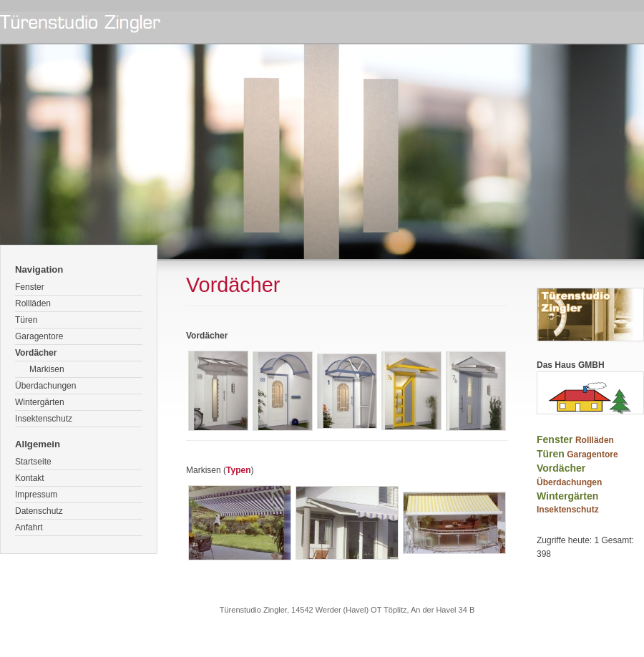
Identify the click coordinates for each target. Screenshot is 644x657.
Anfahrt (29, 527)
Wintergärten (40, 402)
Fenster (30, 287)
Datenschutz (39, 511)
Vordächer (36, 353)
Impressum (36, 495)
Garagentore (39, 336)
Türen (26, 320)
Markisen (47, 369)
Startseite (33, 462)
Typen (238, 470)
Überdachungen (45, 386)
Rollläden (33, 303)
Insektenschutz (44, 419)
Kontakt (30, 478)
